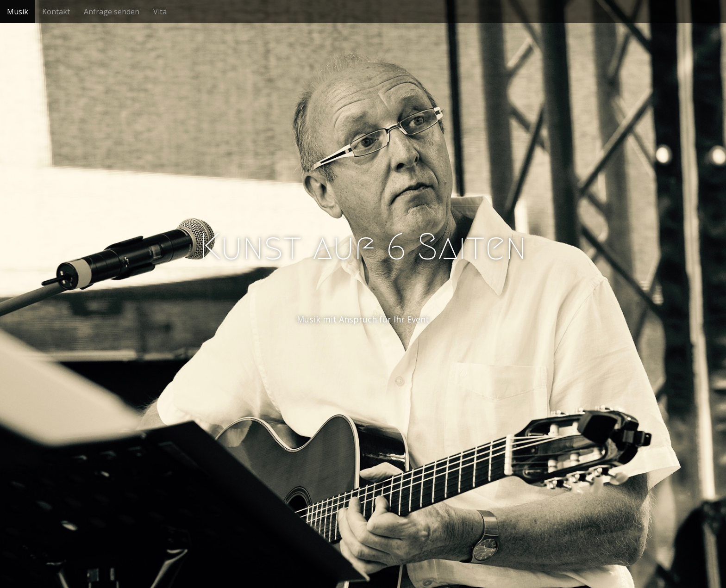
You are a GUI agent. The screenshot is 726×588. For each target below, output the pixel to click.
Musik (18, 12)
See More (363, 357)
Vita (160, 12)
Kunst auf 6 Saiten (363, 247)
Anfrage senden (112, 12)
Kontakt (56, 12)
